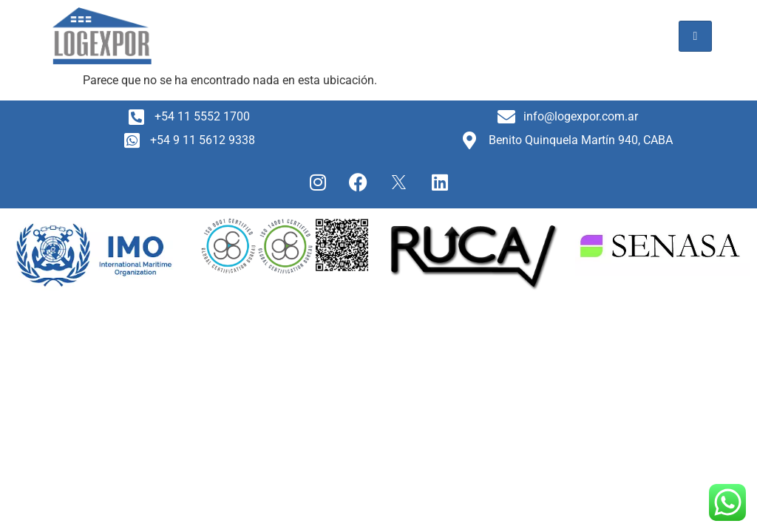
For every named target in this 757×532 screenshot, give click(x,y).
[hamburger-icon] (695, 36)
